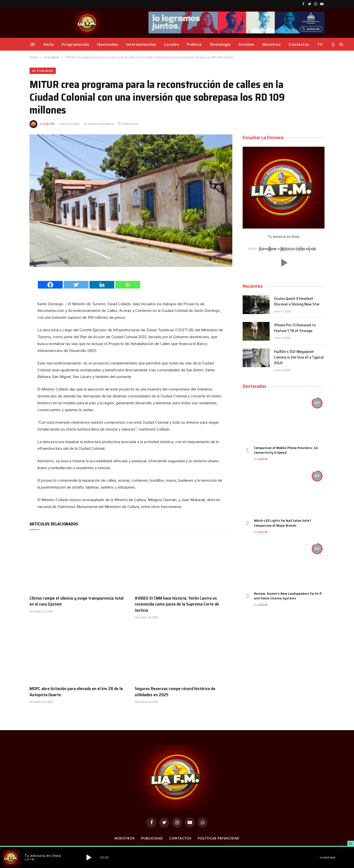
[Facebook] (50, 285)
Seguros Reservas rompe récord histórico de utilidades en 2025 (175, 692)
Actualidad (43, 71)
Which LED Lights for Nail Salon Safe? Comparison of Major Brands (282, 523)
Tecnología (220, 44)
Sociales (246, 44)
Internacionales (141, 44)
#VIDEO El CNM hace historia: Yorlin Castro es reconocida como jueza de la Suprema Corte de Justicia (177, 604)
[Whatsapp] (128, 285)
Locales (172, 44)
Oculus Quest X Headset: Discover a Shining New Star (297, 302)
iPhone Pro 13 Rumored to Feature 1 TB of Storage (295, 328)
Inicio (49, 44)
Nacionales (108, 44)
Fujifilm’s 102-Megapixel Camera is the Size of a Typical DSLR (299, 357)
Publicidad (152, 838)
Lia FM (49, 124)
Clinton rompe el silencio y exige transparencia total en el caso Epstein (76, 601)
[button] (283, 263)
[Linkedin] (102, 285)
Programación (75, 44)
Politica (194, 44)
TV (320, 44)
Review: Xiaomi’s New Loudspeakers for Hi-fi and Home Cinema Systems (288, 596)
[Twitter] (76, 285)
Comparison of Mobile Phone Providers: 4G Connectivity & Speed (286, 450)
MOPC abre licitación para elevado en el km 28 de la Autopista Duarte (76, 692)
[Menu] (33, 44)
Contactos (299, 44)
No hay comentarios (99, 124)
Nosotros (272, 44)
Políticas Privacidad (219, 838)
